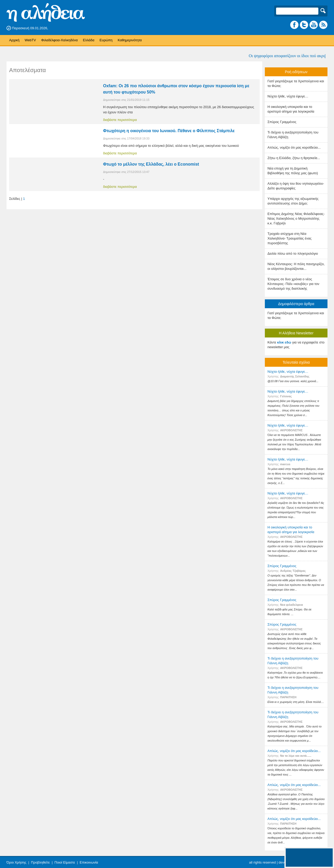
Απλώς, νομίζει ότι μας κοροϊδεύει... (294, 147)
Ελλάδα (89, 40)
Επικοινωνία (89, 862)
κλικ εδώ (284, 342)
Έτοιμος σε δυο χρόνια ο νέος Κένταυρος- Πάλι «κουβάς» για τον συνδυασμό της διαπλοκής (293, 284)
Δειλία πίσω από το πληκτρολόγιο (293, 254)
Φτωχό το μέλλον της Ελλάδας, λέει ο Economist (151, 164)
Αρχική (14, 40)
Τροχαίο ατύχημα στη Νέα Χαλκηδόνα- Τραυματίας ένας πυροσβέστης (290, 238)
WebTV (30, 40)
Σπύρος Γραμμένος (282, 122)
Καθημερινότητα (130, 40)
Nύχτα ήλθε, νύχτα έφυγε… (288, 96)
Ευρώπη (106, 40)
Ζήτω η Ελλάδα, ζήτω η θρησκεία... (294, 158)
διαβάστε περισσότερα (120, 120)
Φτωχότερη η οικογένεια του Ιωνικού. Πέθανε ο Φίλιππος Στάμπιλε (169, 131)
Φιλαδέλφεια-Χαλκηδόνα (59, 40)
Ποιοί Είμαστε (65, 862)
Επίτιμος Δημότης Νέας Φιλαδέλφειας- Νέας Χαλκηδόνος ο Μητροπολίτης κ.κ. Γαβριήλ (296, 219)
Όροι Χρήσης (16, 862)
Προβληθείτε (40, 862)
